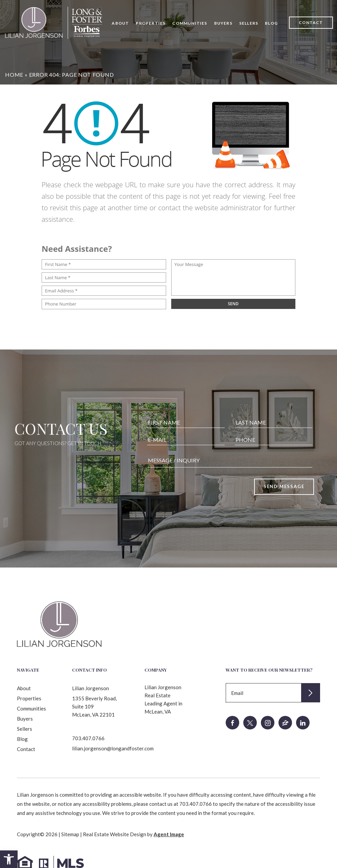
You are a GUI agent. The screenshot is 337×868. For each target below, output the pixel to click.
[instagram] (268, 723)
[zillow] (285, 723)
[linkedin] (303, 723)
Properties (151, 23)
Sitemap (70, 834)
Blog (271, 23)
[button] (9, 859)
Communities (190, 23)
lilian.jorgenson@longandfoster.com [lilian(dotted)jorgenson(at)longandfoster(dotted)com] (113, 748)
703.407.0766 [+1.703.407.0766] (88, 738)
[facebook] (232, 723)
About (120, 23)
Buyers (223, 23)
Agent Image (169, 834)
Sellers (249, 23)
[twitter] (250, 723)
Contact (311, 22)
